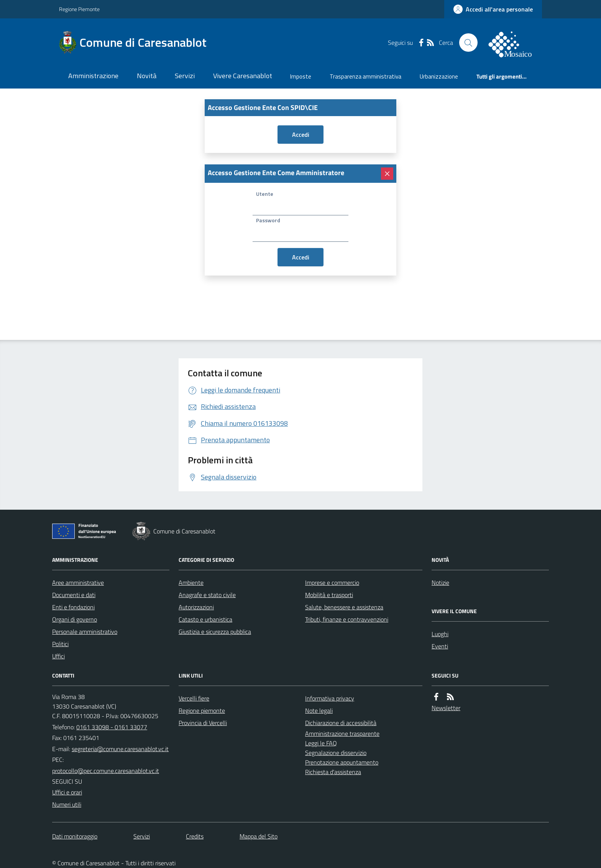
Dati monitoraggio (75, 836)
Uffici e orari (67, 792)
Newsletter (446, 708)
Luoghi (440, 634)
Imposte (301, 76)
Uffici (58, 656)
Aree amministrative (78, 582)
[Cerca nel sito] (468, 43)
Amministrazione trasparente (342, 733)
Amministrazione (93, 76)
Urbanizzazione (439, 76)
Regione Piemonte (79, 9)
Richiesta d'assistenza (333, 772)
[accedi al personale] (493, 9)
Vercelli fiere (194, 698)
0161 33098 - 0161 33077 (112, 727)
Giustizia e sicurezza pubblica (215, 632)
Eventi (440, 646)
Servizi (185, 76)
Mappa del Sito (259, 836)
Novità (147, 76)
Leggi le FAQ (321, 743)
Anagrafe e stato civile (207, 595)
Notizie (440, 582)
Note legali (319, 710)
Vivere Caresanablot (243, 76)
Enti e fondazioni (73, 607)
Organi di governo (75, 619)
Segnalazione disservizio (336, 753)
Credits (195, 836)
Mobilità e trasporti (329, 595)
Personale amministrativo (85, 632)
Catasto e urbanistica (205, 619)
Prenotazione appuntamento (342, 762)
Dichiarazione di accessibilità (341, 723)
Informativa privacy (330, 698)
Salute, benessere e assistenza (344, 607)
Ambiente (191, 582)
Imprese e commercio (332, 582)
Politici (60, 644)
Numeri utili (67, 804)
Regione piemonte (202, 710)
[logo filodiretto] (514, 43)
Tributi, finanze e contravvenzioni (347, 619)
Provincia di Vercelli (203, 723)
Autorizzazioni (196, 607)
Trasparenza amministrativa (365, 76)
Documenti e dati (74, 595)
